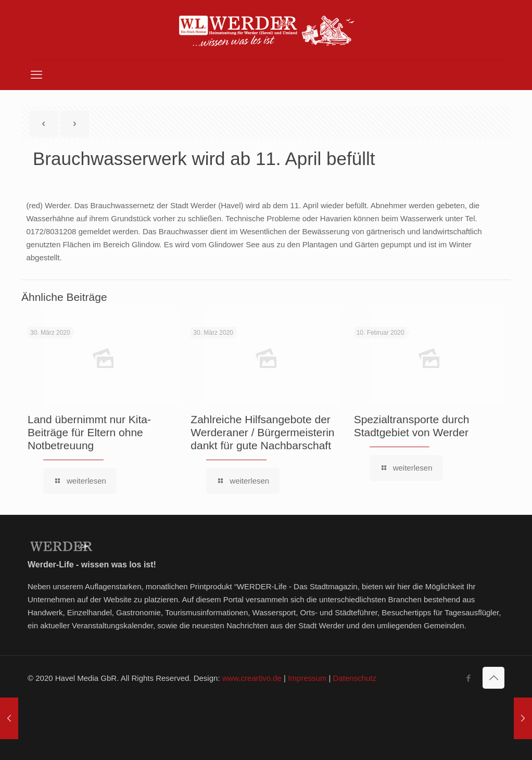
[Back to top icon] (493, 678)
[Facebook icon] (468, 678)
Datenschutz (355, 678)
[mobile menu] (36, 75)
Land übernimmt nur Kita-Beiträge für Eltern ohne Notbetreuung (89, 432)
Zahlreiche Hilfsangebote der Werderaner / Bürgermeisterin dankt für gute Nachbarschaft (262, 432)
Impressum (307, 678)
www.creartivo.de (252, 678)
